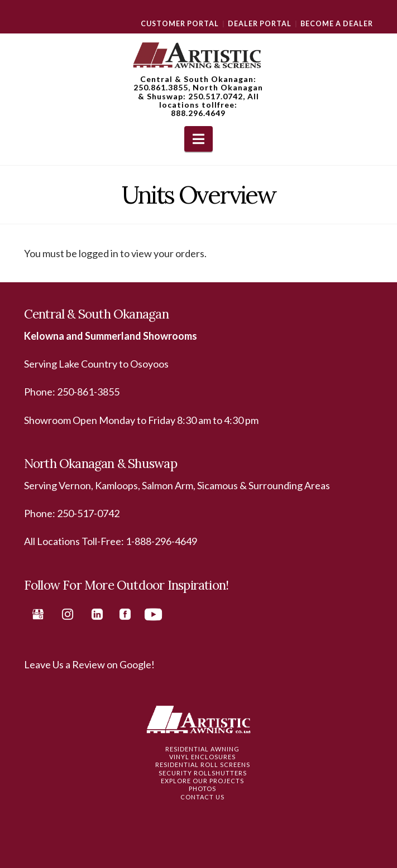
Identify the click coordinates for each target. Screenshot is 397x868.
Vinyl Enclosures (202, 757)
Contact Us (202, 797)
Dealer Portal (260, 24)
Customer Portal (180, 24)
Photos (202, 789)
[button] (198, 139)
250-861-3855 (88, 392)
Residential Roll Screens (203, 765)
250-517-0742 (88, 513)
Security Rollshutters (203, 773)
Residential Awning (202, 749)
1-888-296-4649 (161, 541)
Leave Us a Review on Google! (89, 664)
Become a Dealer (337, 24)
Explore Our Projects (202, 781)
